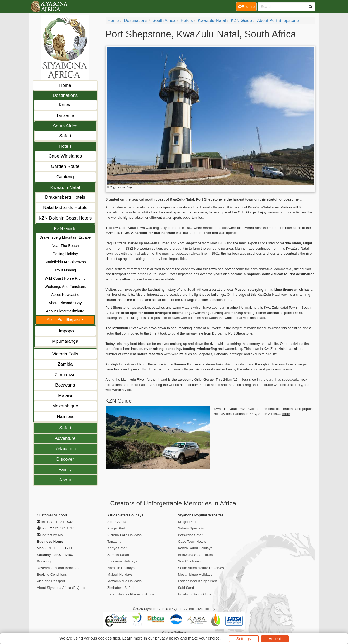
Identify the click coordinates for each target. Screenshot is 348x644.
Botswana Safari (191, 535)
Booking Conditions (52, 574)
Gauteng (65, 177)
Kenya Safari (117, 548)
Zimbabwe (65, 375)
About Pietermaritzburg (65, 311)
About (65, 480)
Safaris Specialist (192, 528)
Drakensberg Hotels (65, 197)
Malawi (65, 396)
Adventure (65, 438)
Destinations (65, 95)
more (286, 414)
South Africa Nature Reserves (201, 568)
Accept (275, 639)
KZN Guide (65, 229)
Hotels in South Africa (195, 594)
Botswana (65, 385)
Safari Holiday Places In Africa (131, 594)
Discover (65, 459)
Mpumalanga (65, 341)
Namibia (65, 416)
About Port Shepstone (65, 319)
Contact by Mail (52, 535)
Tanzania (65, 115)
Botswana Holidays (122, 561)
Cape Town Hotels (192, 542)
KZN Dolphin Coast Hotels (65, 218)
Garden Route (65, 166)
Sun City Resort (190, 561)
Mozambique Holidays (125, 581)
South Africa (65, 126)
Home (65, 85)
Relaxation (65, 449)
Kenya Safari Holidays (195, 548)
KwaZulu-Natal (65, 187)
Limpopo (65, 331)
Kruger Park (117, 528)
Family (65, 469)
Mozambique (65, 406)
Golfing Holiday (65, 254)
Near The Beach (65, 246)
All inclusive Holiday (200, 609)
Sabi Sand (186, 588)
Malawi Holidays (120, 574)
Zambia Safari (118, 555)
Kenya (65, 105)
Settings (244, 639)
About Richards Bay (65, 303)
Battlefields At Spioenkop (65, 262)
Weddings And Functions (65, 287)
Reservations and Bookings (58, 568)
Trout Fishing (65, 270)
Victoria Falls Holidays (125, 535)
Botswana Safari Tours (196, 555)
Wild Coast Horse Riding (65, 278)
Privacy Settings (174, 632)
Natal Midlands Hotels (65, 207)
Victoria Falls (65, 354)
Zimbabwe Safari (120, 588)
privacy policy (167, 638)
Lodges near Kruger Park (198, 581)
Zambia (65, 364)
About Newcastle (65, 295)
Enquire (247, 6)
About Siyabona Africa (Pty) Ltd (61, 588)
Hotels (65, 146)
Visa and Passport (51, 581)
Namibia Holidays (121, 568)
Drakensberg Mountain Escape (65, 237)
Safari (65, 136)
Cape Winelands (65, 156)
